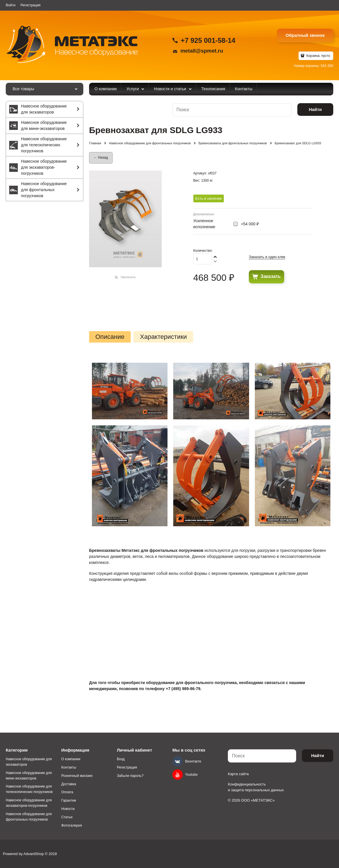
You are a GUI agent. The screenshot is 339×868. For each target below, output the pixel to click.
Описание (110, 337)
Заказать (271, 276)
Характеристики (163, 337)
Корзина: (318, 56)
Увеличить (128, 277)
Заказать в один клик (267, 257)
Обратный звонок (305, 35)
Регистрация (30, 5)
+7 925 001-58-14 (208, 40)
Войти (11, 5)
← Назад (101, 158)
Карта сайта (238, 774)
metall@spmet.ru (202, 51)
